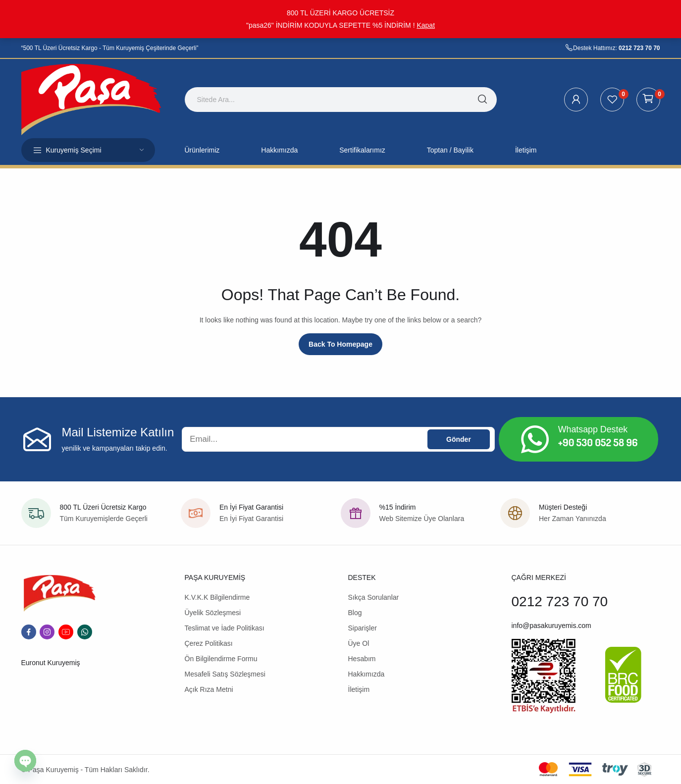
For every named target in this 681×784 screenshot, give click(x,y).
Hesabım (362, 659)
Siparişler (363, 628)
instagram (47, 632)
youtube (66, 632)
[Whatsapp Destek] (535, 439)
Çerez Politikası (209, 643)
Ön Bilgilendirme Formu (221, 659)
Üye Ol (359, 643)
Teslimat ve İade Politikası (225, 628)
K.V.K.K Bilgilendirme (217, 597)
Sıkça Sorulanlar (374, 597)
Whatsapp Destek (593, 429)
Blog (355, 613)
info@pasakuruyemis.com (551, 626)
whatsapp (85, 632)
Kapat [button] (426, 25)
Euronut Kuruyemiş (51, 663)
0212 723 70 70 (639, 48)
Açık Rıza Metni (209, 689)
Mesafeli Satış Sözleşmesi (225, 674)
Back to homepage (340, 344)
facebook (29, 632)
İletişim (359, 689)
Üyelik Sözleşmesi (213, 613)
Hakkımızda (367, 674)
